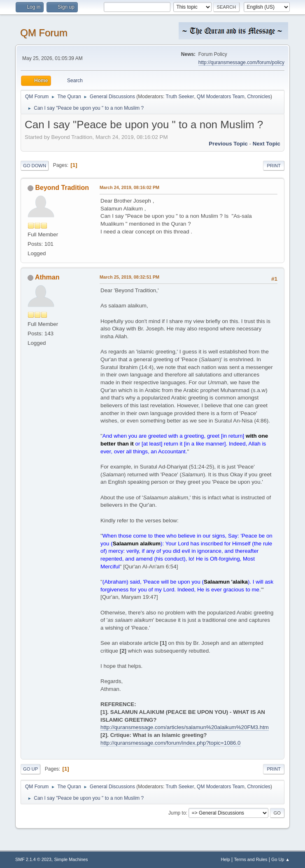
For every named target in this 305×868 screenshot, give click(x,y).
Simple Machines (71, 859)
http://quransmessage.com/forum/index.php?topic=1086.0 (170, 743)
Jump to (177, 813)
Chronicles (259, 97)
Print (274, 166)
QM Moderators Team (221, 97)
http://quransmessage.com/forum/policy (241, 62)
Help (225, 859)
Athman (47, 277)
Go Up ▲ (281, 859)
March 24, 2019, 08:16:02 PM (129, 187)
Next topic (267, 144)
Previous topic (228, 144)
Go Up (30, 769)
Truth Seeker (180, 97)
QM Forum (44, 33)
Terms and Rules (250, 859)
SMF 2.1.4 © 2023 (33, 859)
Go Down (35, 166)
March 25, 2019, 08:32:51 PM (129, 277)
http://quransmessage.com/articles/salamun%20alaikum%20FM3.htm (185, 727)
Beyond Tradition (62, 188)
